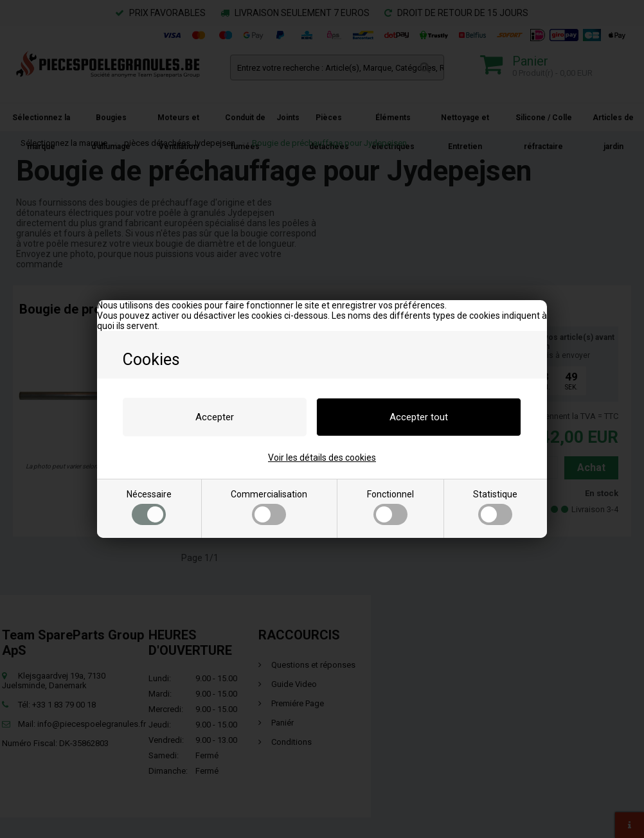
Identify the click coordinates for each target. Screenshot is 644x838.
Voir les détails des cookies (322, 458)
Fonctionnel (390, 507)
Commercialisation (269, 507)
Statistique (495, 507)
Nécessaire (149, 507)
